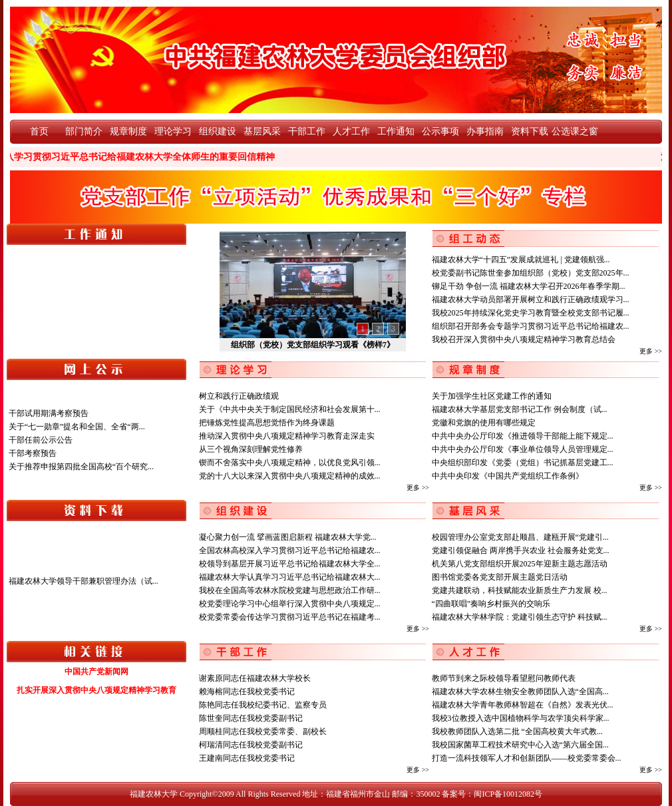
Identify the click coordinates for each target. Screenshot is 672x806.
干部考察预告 (33, 453)
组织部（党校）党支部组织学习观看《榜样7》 (313, 345)
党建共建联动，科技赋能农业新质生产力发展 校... (520, 590)
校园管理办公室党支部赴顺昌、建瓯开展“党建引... (520, 537)
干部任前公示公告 (41, 440)
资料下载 (530, 132)
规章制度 (128, 132)
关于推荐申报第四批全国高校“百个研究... (81, 467)
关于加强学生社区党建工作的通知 (492, 396)
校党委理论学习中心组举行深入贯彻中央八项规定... (290, 604)
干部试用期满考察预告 (49, 413)
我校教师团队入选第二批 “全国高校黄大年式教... (517, 731)
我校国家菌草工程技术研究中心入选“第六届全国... (520, 745)
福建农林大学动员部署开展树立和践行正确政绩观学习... (531, 300)
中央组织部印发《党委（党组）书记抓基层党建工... (523, 463)
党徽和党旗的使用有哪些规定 (484, 423)
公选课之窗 (574, 132)
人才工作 (351, 132)
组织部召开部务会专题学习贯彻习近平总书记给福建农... (531, 326)
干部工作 (307, 132)
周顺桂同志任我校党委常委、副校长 (263, 731)
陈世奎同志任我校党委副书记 (251, 718)
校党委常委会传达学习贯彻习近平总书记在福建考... (290, 617)
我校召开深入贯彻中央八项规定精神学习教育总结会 (524, 339)
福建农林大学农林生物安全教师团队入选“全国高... (520, 692)
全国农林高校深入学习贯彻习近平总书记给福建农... (290, 550)
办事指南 (485, 132)
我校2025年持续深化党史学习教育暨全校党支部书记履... (531, 313)
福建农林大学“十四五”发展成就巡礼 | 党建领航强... (521, 260)
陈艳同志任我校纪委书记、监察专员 (263, 705)
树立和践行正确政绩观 (239, 396)
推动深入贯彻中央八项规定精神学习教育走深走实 (287, 436)
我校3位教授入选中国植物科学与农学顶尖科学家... (521, 718)
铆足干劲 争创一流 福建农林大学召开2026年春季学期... (529, 286)
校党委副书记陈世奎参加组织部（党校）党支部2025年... (531, 273)
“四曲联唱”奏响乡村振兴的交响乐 (491, 604)
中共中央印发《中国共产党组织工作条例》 (508, 476)
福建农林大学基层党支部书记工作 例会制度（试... (520, 409)
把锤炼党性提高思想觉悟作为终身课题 (267, 423)
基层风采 (262, 132)
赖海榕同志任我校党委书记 (247, 692)
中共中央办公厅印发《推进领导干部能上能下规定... (523, 436)
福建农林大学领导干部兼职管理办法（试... (84, 581)
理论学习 (173, 132)
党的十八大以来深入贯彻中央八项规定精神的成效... (290, 476)
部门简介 (84, 132)
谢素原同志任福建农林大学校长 (255, 678)
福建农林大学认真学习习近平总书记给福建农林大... (290, 577)
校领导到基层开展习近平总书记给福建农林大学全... (290, 564)
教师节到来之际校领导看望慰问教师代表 (504, 678)
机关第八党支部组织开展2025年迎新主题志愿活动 (520, 564)
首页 (39, 132)
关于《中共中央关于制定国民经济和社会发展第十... (290, 409)
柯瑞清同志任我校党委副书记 (251, 745)
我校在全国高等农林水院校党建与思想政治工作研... (290, 590)
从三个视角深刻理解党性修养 (251, 449)
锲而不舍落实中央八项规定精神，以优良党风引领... (290, 463)
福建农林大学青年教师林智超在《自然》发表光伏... (523, 705)
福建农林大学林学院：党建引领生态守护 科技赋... (520, 617)
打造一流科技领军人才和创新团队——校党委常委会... (527, 758)
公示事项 (440, 132)
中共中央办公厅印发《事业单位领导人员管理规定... (523, 449)
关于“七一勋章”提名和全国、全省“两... (77, 427)
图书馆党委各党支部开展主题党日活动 (500, 577)
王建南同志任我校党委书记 (247, 758)
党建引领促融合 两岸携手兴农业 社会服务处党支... (521, 550)
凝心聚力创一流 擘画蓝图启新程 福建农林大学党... (288, 537)
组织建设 (218, 132)
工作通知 (396, 132)
